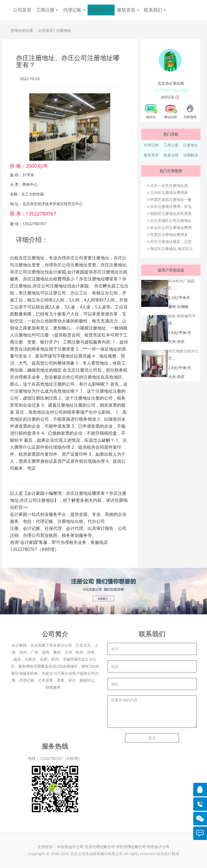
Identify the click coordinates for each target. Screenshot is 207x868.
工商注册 (171, 145)
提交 (152, 738)
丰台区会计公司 (70, 847)
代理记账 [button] (74, 10)
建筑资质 (151, 155)
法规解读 (191, 155)
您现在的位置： (24, 30)
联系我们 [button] (155, 10)
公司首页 (22, 10)
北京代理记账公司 (100, 847)
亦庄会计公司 (158, 847)
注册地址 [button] (101, 10)
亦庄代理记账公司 (132, 847)
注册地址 (64, 30)
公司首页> (47, 30)
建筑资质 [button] (128, 10)
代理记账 (151, 145)
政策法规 (171, 155)
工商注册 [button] (47, 10)
